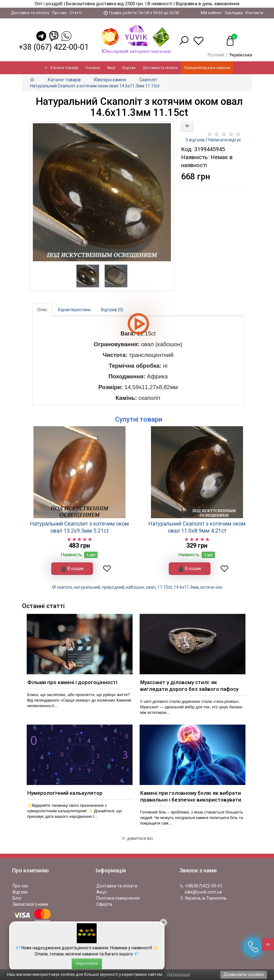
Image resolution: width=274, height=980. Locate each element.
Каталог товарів (61, 68)
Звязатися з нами (30, 904)
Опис (42, 310)
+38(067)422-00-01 (201, 886)
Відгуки (129, 68)
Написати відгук (225, 140)
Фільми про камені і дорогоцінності (72, 682)
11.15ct (165, 587)
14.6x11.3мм (186, 587)
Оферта (104, 904)
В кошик (72, 569)
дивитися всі (137, 838)
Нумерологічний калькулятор (65, 793)
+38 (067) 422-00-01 (54, 47)
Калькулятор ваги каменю (207, 68)
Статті (76, 13)
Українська (241, 55)
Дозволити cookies (244, 974)
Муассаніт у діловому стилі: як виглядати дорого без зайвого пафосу (189, 686)
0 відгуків (195, 140)
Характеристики (74, 310)
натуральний (87, 587)
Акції (111, 68)
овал (151, 587)
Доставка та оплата (30, 13)
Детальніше (178, 974)
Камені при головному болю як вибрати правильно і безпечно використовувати (191, 796)
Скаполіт (148, 80)
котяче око (211, 587)
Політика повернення (118, 898)
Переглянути (87, 963)
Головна (93, 68)
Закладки (234, 13)
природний (113, 587)
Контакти (254, 13)
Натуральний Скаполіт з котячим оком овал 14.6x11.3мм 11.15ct (95, 86)
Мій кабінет (211, 13)
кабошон (135, 587)
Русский (216, 55)
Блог (17, 898)
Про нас (59, 13)
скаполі (64, 587)
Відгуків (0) (112, 310)
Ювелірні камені (110, 80)
